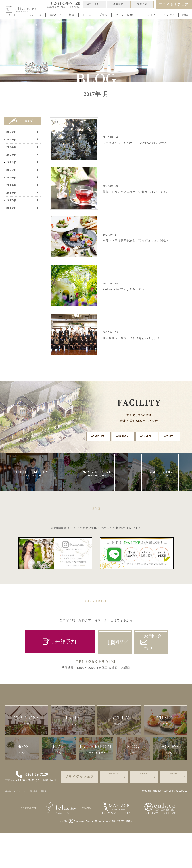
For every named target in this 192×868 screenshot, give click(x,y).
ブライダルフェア (174, 4)
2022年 (11, 162)
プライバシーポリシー (33, 826)
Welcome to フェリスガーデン (125, 289)
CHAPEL (149, 436)
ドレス (87, 15)
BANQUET (99, 436)
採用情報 (73, 826)
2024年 (11, 147)
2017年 (11, 200)
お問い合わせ (94, 4)
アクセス (169, 15)
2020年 (11, 178)
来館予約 (142, 4)
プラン (103, 15)
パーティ (36, 15)
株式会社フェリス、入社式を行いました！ (133, 338)
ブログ (151, 15)
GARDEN (125, 436)
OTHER (173, 436)
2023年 (11, 155)
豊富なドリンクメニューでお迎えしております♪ (137, 192)
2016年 (11, 208)
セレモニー (15, 15)
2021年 (11, 170)
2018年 (11, 193)
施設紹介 (55, 15)
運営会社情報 (57, 826)
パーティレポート (127, 15)
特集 (185, 15)
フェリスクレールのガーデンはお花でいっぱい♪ (137, 143)
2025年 (11, 140)
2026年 (11, 132)
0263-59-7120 (38, 809)
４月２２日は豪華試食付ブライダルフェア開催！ (138, 240)
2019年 (11, 185)
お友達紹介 (11, 826)
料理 (72, 15)
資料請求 (118, 4)
